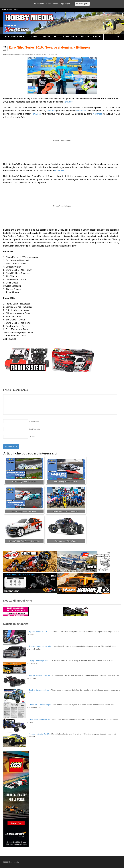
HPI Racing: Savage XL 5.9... (40, 719)
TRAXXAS (46, 37)
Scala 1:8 (54, 55)
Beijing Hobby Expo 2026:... (40, 661)
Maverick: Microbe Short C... (40, 734)
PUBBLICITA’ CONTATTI (10, 10)
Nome (35, 421)
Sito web (32, 437)
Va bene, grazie (82, 4)
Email (35, 429)
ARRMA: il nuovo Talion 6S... (40, 675)
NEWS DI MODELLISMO (16, 37)
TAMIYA (34, 37)
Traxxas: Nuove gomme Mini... (41, 646)
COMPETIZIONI (70, 37)
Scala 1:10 (46, 55)
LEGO (57, 37)
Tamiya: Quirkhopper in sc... (40, 690)
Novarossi (37, 55)
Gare (31, 55)
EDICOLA (97, 37)
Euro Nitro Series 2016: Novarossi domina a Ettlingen (49, 47)
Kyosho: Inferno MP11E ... (39, 632)
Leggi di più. (65, 4)
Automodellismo (23, 55)
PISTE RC (85, 37)
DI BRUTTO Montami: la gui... (40, 705)
